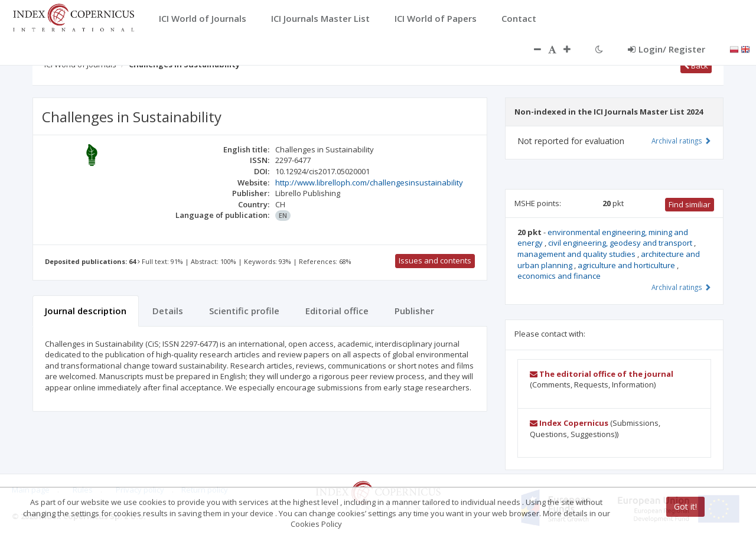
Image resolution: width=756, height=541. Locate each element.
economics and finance (559, 276)
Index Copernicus (569, 423)
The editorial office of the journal (602, 374)
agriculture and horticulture (627, 265)
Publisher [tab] (414, 311)
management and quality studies (577, 254)
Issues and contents (435, 260)
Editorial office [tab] (337, 311)
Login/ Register (667, 49)
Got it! (685, 506)
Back (696, 66)
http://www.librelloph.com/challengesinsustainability (369, 182)
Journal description (86, 311)
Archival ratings (681, 141)
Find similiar (690, 204)
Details (168, 311)
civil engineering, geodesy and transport (621, 243)
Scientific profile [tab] (244, 311)
